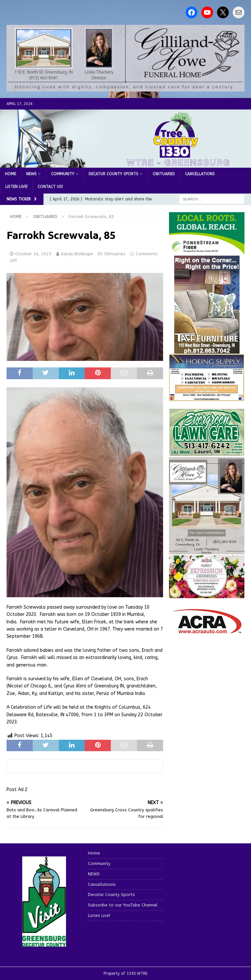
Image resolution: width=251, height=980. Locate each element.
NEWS (31, 174)
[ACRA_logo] (207, 630)
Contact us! (50, 187)
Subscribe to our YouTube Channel (123, 905)
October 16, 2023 (33, 254)
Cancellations (200, 174)
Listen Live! (16, 187)
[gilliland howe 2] (125, 88)
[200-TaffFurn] (207, 350)
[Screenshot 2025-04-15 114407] (207, 452)
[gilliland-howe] (207, 551)
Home (10, 174)
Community (63, 174)
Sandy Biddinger (77, 254)
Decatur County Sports (113, 174)
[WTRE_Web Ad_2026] (207, 251)
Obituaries (164, 174)
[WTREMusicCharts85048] (207, 594)
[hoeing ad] (207, 397)
